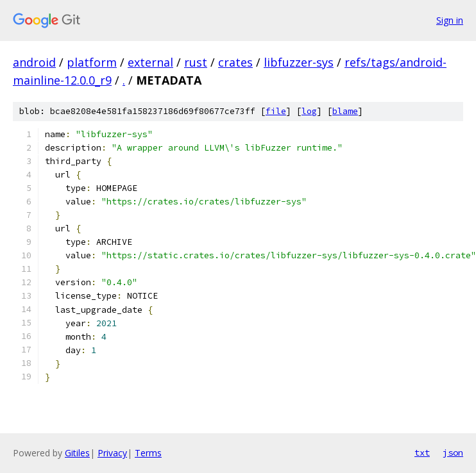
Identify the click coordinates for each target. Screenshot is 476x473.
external (150, 62)
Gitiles (77, 453)
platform (92, 62)
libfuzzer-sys (299, 62)
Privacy (112, 453)
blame (345, 111)
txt (422, 452)
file (276, 111)
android (34, 62)
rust (196, 62)
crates (235, 62)
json (453, 452)
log (309, 111)
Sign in (450, 20)
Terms (148, 453)
